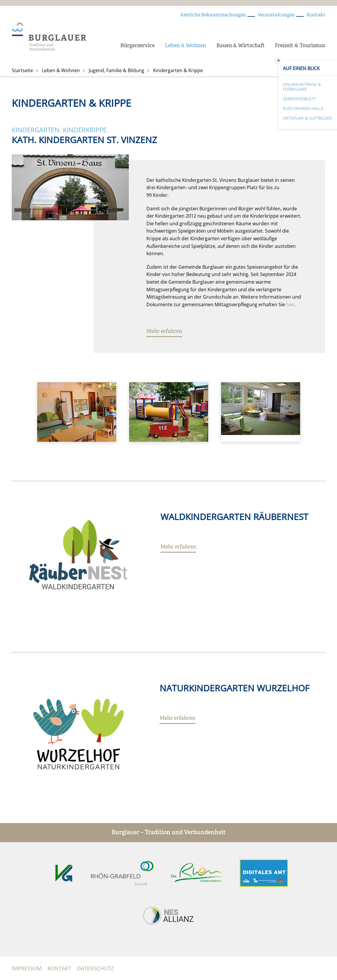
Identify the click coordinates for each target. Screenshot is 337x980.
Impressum (27, 968)
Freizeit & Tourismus (300, 46)
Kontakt (316, 15)
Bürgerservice (137, 46)
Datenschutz (95, 968)
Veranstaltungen (276, 15)
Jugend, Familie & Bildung (117, 70)
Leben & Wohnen (185, 46)
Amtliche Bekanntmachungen (213, 15)
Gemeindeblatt (299, 99)
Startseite (22, 70)
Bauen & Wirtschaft (241, 46)
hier (290, 304)
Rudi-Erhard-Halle (303, 108)
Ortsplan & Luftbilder (307, 118)
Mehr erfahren (164, 332)
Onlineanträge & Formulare (302, 87)
